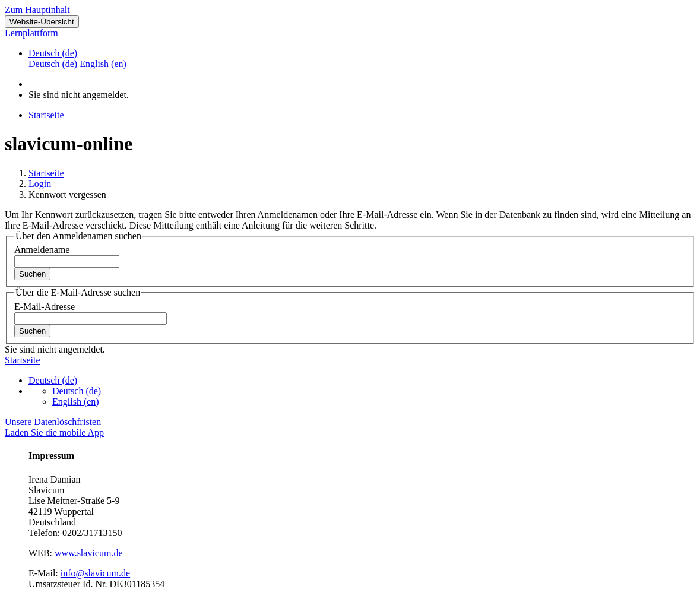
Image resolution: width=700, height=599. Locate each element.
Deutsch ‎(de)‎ (53, 53)
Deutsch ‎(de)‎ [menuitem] (53, 64)
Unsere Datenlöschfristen (53, 422)
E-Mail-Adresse (45, 307)
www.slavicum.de (89, 553)
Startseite (46, 173)
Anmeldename (42, 250)
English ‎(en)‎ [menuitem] (103, 64)
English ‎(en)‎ (76, 402)
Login (40, 184)
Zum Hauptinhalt (37, 10)
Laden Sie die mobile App (54, 432)
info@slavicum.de (95, 573)
